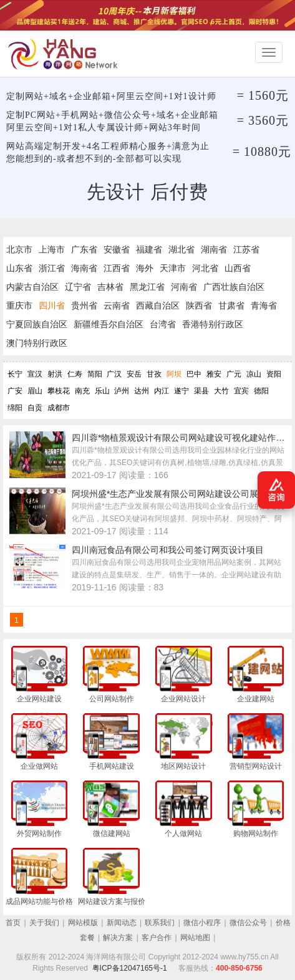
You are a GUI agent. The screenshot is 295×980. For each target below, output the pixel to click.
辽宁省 (78, 287)
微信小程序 (202, 923)
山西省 (238, 268)
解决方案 (118, 938)
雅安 (214, 374)
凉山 (254, 374)
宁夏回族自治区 (37, 324)
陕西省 (199, 305)
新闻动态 (122, 923)
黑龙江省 (147, 287)
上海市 (52, 249)
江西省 (117, 268)
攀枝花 (59, 391)
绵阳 (15, 408)
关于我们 (44, 923)
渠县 (201, 391)
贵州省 (84, 305)
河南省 (184, 287)
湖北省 (181, 249)
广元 (234, 374)
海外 (145, 268)
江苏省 (246, 249)
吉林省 (110, 287)
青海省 (264, 305)
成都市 (59, 408)
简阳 (95, 374)
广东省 (84, 249)
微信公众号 (248, 923)
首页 (13, 923)
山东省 (19, 268)
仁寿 (75, 374)
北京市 (19, 249)
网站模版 (83, 923)
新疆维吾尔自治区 (109, 324)
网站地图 (195, 938)
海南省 (84, 268)
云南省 (117, 305)
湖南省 (214, 249)
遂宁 (181, 391)
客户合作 (157, 938)
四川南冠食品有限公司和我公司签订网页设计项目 (168, 550)
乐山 (102, 391)
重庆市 (19, 305)
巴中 (194, 374)
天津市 (173, 268)
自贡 (35, 408)
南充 (82, 391)
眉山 (35, 391)
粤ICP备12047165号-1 (130, 968)
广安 (15, 391)
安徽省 (117, 249)
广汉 (114, 374)
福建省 (149, 249)
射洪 (55, 374)
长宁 (15, 374)
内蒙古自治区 (32, 287)
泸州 (122, 391)
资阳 (274, 374)
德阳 (261, 391)
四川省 (52, 305)
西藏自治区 (158, 305)
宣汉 (35, 374)
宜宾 (241, 391)
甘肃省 (231, 305)
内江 (162, 391)
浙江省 (52, 268)
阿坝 (174, 374)
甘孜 (154, 374)
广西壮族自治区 (234, 287)
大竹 (221, 391)
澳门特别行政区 (37, 343)
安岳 (134, 374)
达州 (142, 391)
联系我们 (160, 923)
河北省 (205, 268)
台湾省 (163, 324)
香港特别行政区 (213, 324)
